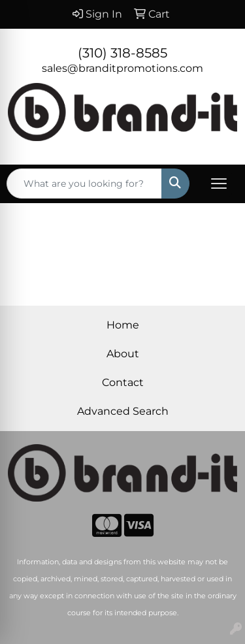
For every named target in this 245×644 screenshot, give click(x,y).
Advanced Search (123, 411)
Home (123, 325)
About (123, 354)
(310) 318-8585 (122, 53)
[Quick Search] (84, 184)
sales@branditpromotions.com (122, 68)
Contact (123, 382)
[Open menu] (219, 184)
